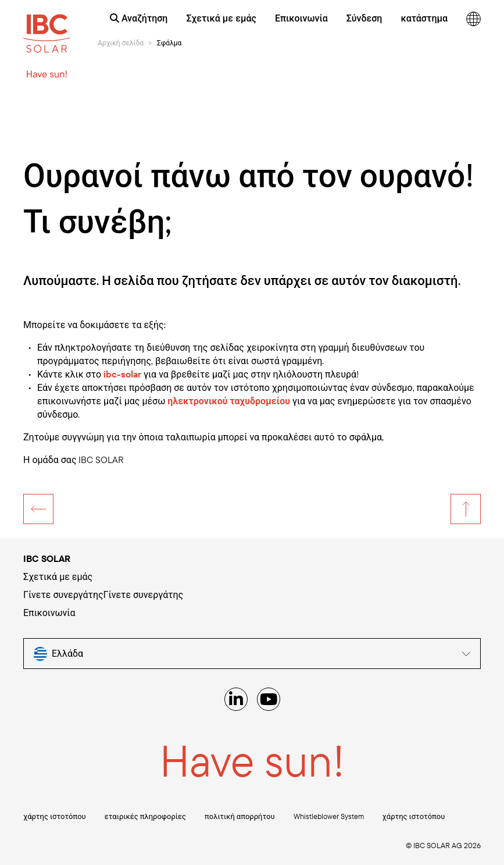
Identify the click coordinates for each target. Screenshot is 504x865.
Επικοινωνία (49, 613)
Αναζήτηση (139, 18)
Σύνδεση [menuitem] (364, 18)
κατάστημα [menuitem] (424, 18)
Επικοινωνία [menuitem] (301, 18)
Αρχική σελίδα (121, 43)
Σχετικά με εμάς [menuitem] (221, 18)
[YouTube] (269, 699)
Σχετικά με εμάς (58, 576)
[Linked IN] (236, 699)
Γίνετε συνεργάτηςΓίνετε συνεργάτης (103, 595)
